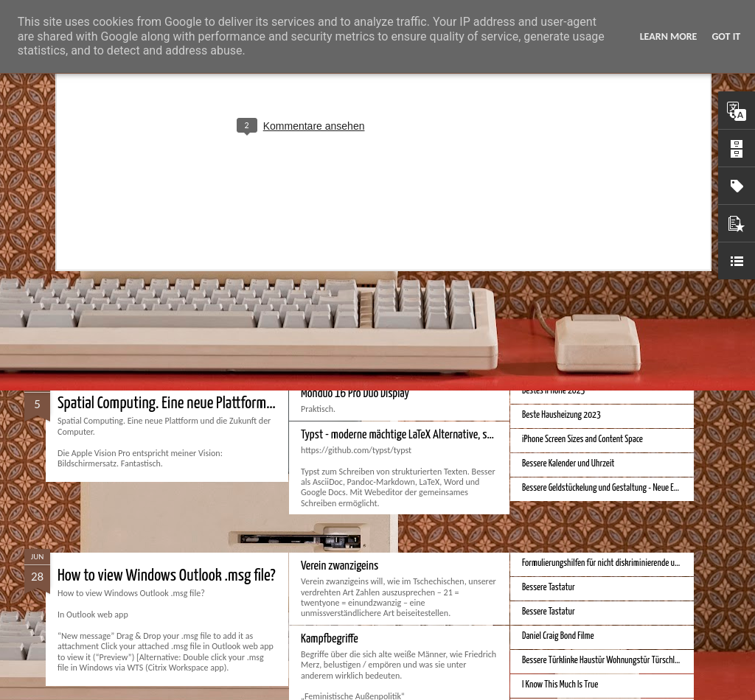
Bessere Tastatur (549, 588)
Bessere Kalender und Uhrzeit (568, 464)
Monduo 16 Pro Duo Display (355, 394)
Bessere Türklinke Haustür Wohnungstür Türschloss (604, 661)
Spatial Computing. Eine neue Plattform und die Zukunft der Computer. (245, 403)
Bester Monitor (97, 262)
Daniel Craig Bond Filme (558, 636)
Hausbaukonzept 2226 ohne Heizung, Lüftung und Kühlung (615, 274)
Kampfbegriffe (330, 639)
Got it (726, 36)
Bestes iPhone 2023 (553, 391)
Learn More (669, 36)
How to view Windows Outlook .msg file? (167, 576)
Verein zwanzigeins (340, 566)
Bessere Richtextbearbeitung (568, 249)
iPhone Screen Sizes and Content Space (582, 440)
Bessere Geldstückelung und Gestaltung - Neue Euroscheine (615, 488)
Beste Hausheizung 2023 (561, 415)
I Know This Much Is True (560, 685)
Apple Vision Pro (547, 298)
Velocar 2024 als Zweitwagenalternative (382, 252)
